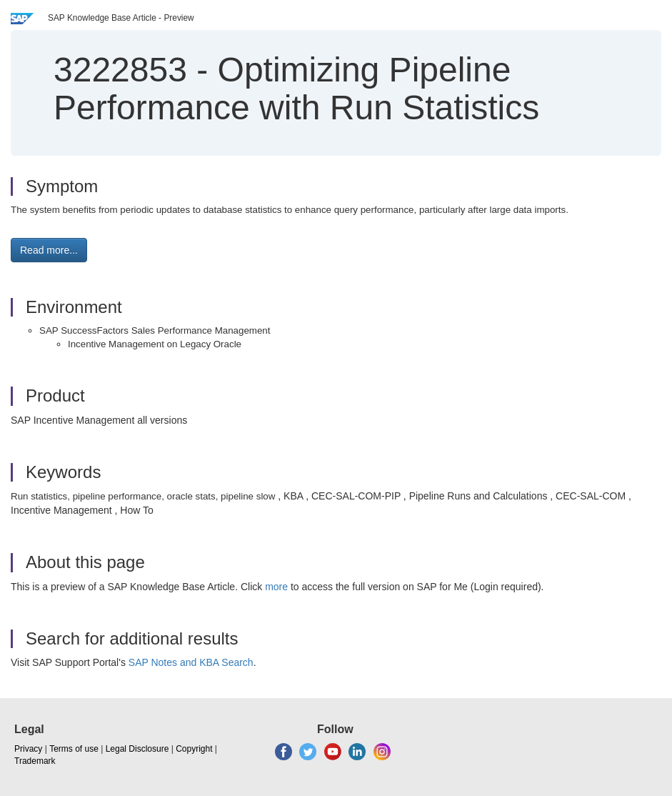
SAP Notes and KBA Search (191, 662)
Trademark (35, 761)
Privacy (28, 749)
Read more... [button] (49, 250)
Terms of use (74, 749)
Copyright (194, 749)
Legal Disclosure (137, 749)
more (276, 587)
